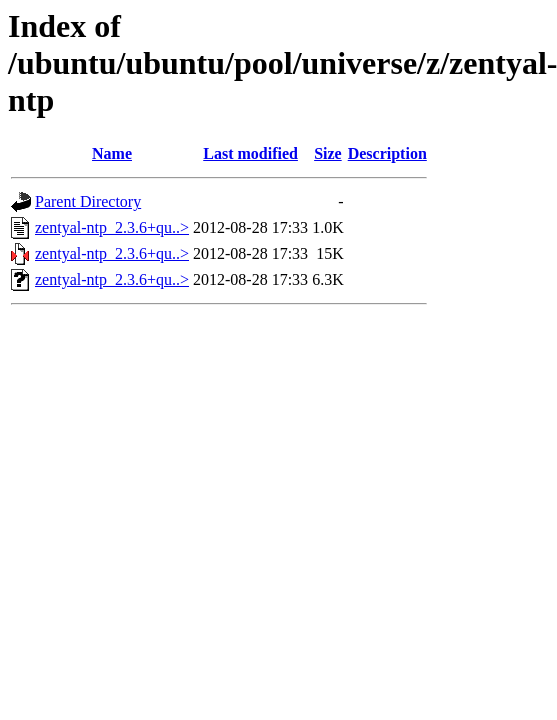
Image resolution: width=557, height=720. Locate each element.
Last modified (250, 153)
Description (387, 153)
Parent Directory (88, 201)
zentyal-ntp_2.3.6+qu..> (112, 227)
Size (328, 153)
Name (112, 153)
